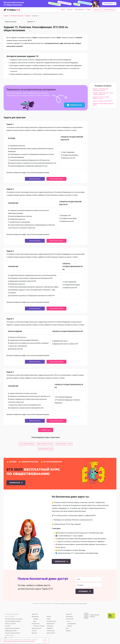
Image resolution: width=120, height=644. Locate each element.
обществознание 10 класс (45, 444)
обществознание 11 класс (64, 444)
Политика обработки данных (13, 621)
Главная (6, 16)
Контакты (8, 626)
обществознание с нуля (46, 449)
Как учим (70, 10)
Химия (49, 619)
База (35, 621)
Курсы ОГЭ (69, 614)
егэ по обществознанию (27, 444)
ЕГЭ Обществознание (17, 16)
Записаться (97, 10)
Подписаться (74, 105)
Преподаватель (72, 624)
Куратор (70, 626)
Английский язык (52, 621)
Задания (28, 16)
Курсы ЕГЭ (35, 614)
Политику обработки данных (10, 641)
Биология (34, 633)
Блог (67, 628)
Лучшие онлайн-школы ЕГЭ (13, 633)
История (34, 631)
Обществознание (37, 628)
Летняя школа (51, 631)
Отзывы (89, 10)
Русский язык (36, 624)
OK (45, 641)
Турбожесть (50, 628)
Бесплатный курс (110, 10)
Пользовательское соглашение (14, 619)
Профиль (36, 619)
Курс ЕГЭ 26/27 (51, 633)
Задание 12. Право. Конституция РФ (103, 101)
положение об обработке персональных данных (74, 603)
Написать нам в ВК (10, 624)
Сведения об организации (12, 628)
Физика (49, 617)
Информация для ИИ (11, 631)
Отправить (83, 591)
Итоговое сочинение (39, 626)
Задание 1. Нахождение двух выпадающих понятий (101, 90)
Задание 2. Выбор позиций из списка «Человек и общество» (103, 94)
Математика (35, 617)
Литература (50, 626)
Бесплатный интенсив (56, 179)
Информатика (51, 624)
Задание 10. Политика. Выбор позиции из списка (101, 98)
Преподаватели (79, 10)
